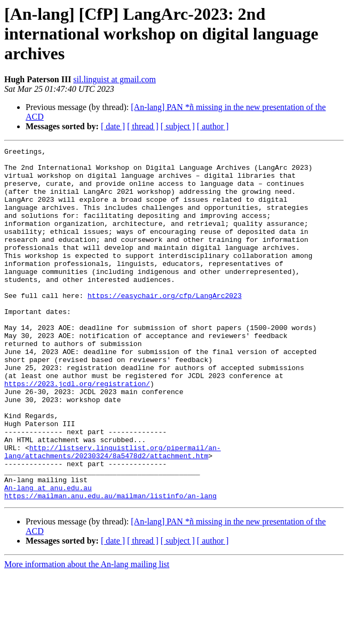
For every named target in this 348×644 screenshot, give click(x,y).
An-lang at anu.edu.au (48, 556)
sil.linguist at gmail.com (114, 79)
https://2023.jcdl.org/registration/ (77, 431)
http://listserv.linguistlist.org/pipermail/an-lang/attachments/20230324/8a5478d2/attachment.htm (113, 513)
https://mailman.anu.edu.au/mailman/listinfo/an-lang (110, 566)
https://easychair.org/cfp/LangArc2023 (165, 326)
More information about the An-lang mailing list (87, 635)
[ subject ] (178, 126)
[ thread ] (143, 126)
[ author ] (213, 126)
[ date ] (113, 126)
